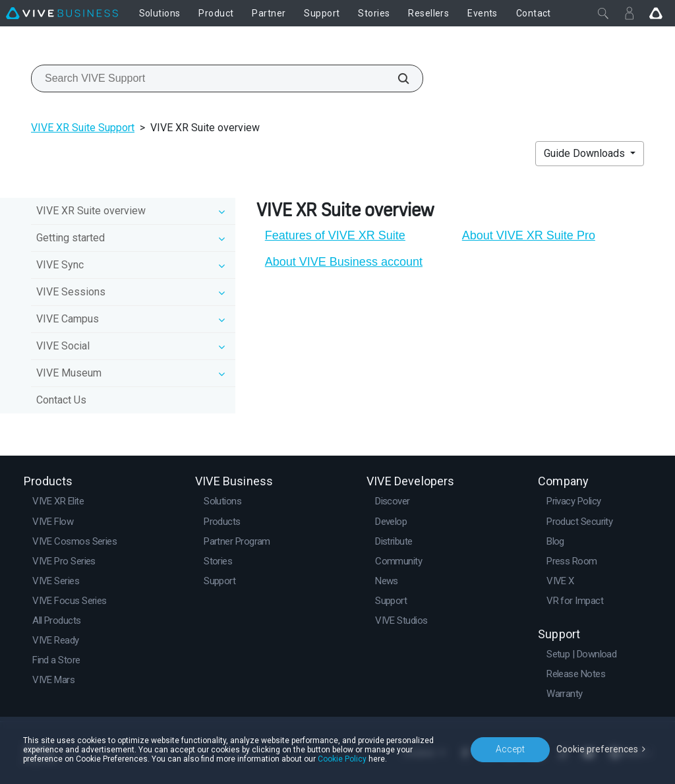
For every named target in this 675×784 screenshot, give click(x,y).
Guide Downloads (586, 153)
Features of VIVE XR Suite (335, 235)
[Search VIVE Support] (396, 78)
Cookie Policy (342, 759)
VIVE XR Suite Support (83, 128)
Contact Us (61, 400)
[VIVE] (62, 13)
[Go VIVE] (656, 13)
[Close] (603, 13)
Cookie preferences (597, 749)
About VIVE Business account (344, 262)
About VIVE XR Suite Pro (529, 235)
